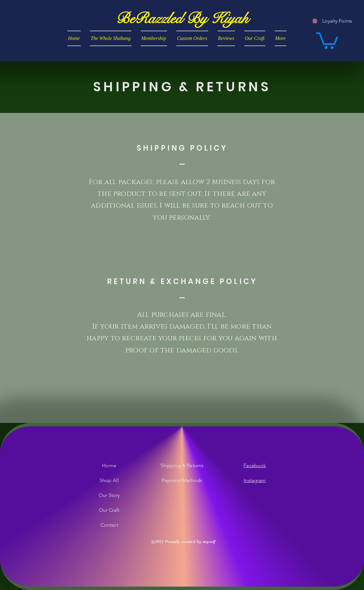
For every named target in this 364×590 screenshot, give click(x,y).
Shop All (109, 480)
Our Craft (109, 510)
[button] (327, 40)
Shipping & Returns (182, 465)
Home (109, 465)
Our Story (109, 495)
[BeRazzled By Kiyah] (182, 19)
